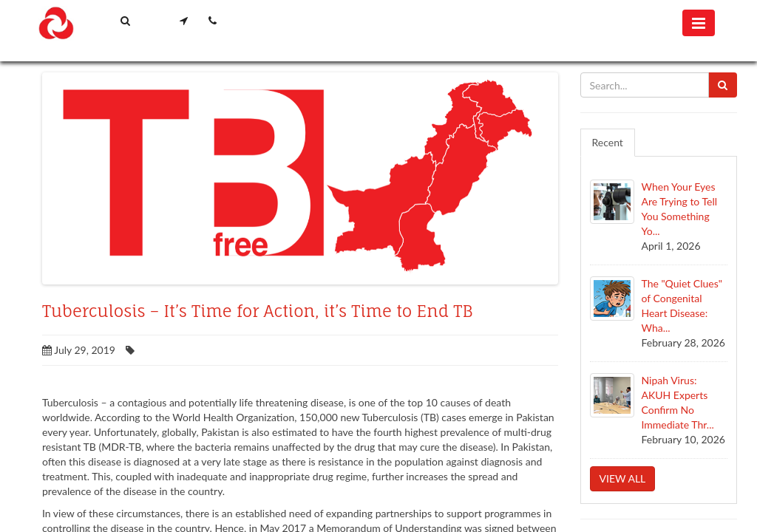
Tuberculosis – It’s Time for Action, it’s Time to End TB (257, 311)
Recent (608, 142)
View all (623, 478)
